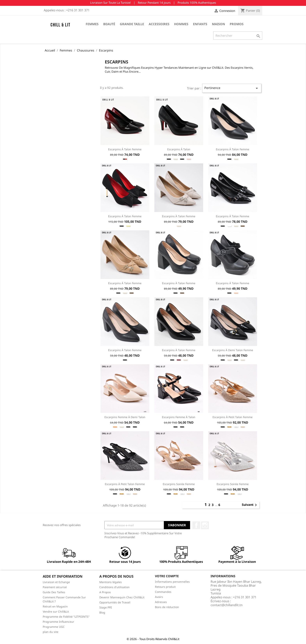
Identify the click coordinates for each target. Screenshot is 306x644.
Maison (218, 24)
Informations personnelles (172, 582)
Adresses (161, 602)
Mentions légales (111, 582)
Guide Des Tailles (54, 592)
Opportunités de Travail (115, 602)
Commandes (163, 592)
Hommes (181, 24)
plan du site (51, 632)
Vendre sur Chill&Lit (56, 611)
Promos (237, 24)
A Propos (105, 592)
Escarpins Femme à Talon (179, 417)
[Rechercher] (238, 36)
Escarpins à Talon (179, 149)
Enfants (200, 24)
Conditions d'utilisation (114, 587)
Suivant (250, 505)
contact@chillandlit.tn (227, 605)
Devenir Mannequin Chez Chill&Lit (122, 597)
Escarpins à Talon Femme (125, 149)
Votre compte (167, 576)
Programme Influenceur (58, 622)
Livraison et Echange (56, 582)
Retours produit (165, 587)
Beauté (109, 24)
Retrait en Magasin (55, 606)
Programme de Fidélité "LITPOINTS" (66, 617)
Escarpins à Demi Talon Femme (233, 350)
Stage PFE (106, 607)
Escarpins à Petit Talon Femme (233, 417)
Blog (102, 612)
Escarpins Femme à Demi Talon (125, 417)
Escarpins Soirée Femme (179, 484)
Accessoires (159, 24)
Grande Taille (132, 24)
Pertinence (232, 88)
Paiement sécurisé (55, 587)
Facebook (196, 525)
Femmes (92, 24)
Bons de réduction (167, 607)
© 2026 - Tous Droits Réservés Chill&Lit (153, 639)
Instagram (205, 525)
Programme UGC (54, 627)
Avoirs (159, 597)
